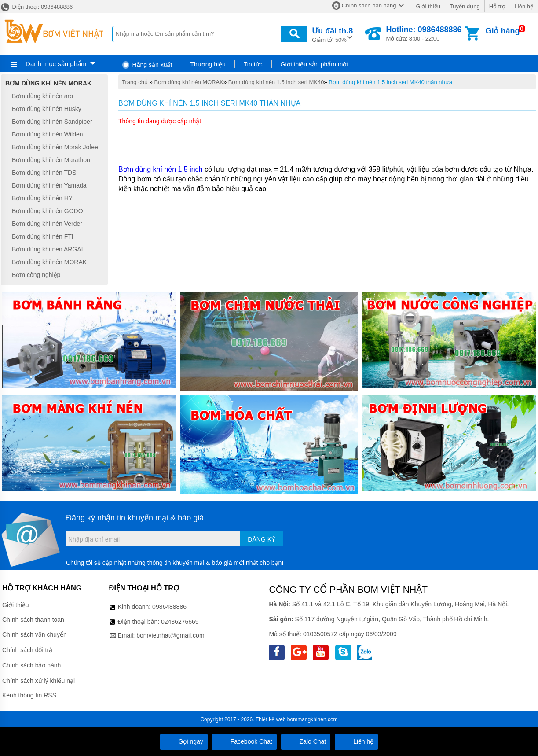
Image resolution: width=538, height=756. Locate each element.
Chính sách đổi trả (27, 650)
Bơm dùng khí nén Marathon (51, 160)
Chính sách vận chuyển (35, 634)
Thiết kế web (271, 719)
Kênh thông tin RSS (29, 695)
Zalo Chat (306, 741)
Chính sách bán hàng (369, 6)
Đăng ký (262, 539)
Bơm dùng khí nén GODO (48, 211)
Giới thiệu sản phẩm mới (315, 64)
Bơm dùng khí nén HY (42, 198)
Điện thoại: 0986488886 (36, 7)
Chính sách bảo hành (31, 665)
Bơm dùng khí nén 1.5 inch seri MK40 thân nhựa (390, 82)
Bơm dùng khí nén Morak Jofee (55, 147)
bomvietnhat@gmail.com (170, 635)
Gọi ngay (184, 741)
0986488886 (169, 607)
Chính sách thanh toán (33, 620)
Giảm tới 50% (332, 34)
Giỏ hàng (502, 31)
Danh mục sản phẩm (56, 64)
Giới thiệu (428, 6)
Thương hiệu (208, 64)
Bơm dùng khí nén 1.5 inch (160, 169)
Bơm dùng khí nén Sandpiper (52, 122)
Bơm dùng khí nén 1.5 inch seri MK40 (276, 82)
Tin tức (253, 64)
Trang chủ (135, 82)
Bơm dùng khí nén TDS (44, 173)
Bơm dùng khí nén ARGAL (48, 249)
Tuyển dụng (465, 6)
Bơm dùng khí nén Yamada (49, 185)
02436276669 (180, 622)
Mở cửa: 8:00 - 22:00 (424, 33)
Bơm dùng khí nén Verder (47, 224)
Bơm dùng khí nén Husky (47, 109)
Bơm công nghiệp (36, 275)
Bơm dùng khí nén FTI (43, 236)
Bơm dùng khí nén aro (42, 96)
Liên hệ (524, 6)
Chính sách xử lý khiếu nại (38, 681)
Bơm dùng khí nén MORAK (189, 82)
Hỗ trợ (497, 6)
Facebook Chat (244, 741)
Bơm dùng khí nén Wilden (48, 134)
